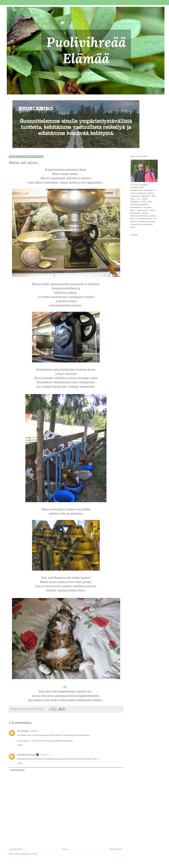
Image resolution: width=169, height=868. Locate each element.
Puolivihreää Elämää (15, 12)
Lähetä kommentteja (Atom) (26, 854)
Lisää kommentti (17, 770)
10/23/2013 (34, 731)
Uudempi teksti (16, 849)
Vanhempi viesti (116, 849)
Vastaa (20, 745)
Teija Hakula (23, 731)
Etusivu (66, 849)
